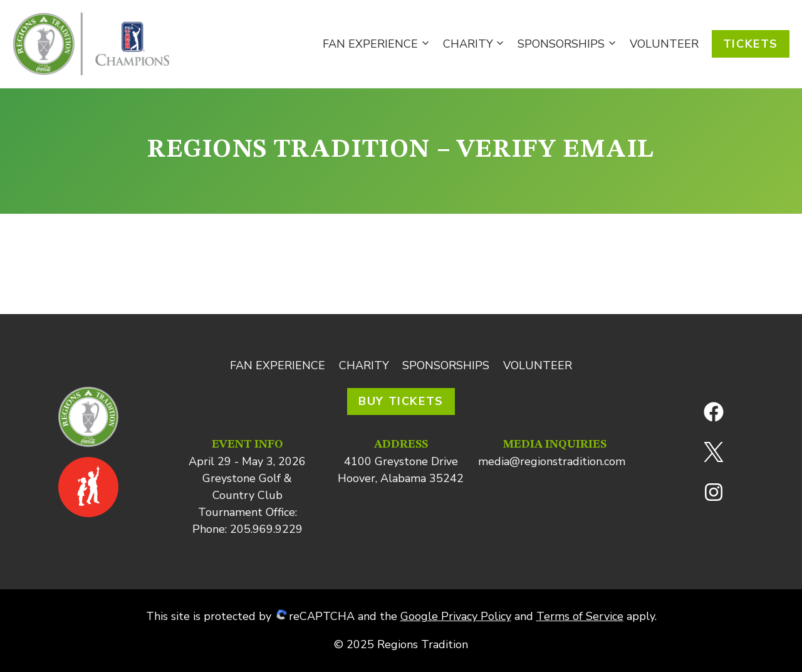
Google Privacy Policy (456, 616)
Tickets (751, 44)
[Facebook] (714, 412)
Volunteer (664, 44)
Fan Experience (278, 365)
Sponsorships (446, 365)
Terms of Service (580, 616)
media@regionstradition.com (552, 461)
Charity (364, 365)
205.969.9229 (266, 529)
